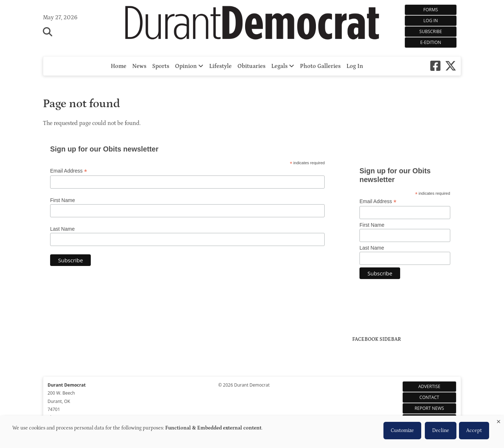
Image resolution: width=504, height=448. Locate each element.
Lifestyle (220, 66)
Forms (431, 10)
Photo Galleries (320, 66)
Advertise (429, 386)
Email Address (69, 171)
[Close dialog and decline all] (499, 420)
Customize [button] (402, 431)
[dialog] (252, 432)
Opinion (189, 66)
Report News (429, 408)
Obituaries (251, 66)
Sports (161, 66)
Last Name (62, 229)
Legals (283, 66)
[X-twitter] (451, 66)
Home (119, 66)
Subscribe (431, 31)
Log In (431, 21)
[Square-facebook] (435, 66)
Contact (429, 397)
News (139, 66)
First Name (62, 200)
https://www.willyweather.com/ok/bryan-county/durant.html (407, 145)
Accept (474, 431)
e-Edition (431, 42)
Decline (441, 431)
